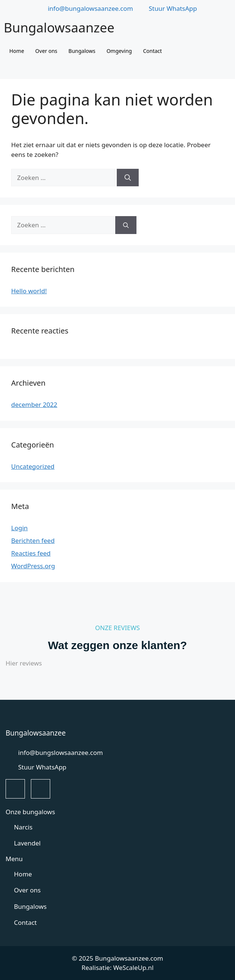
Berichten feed (33, 540)
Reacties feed (31, 553)
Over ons (46, 51)
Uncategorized (33, 466)
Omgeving (119, 51)
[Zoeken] (128, 178)
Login (20, 528)
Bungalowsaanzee (59, 27)
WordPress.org (33, 566)
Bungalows (82, 51)
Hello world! (29, 291)
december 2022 (34, 404)
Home (17, 51)
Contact (153, 51)
